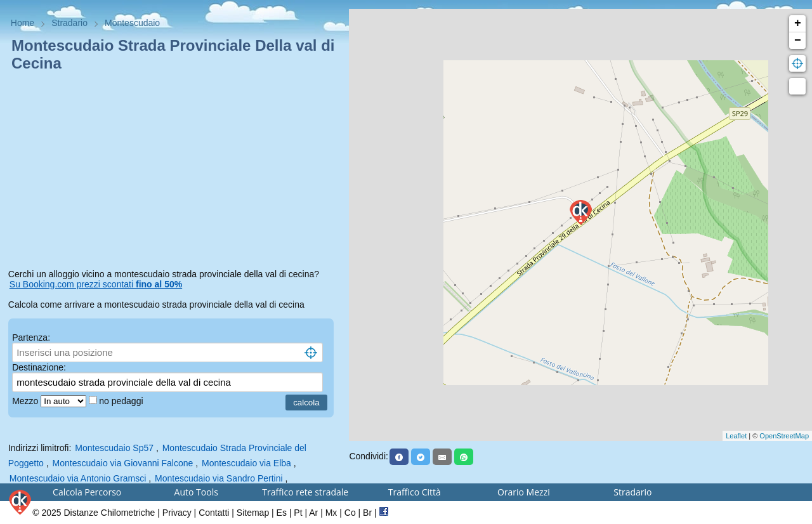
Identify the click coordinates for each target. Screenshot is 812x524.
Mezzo (26, 401)
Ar (313, 513)
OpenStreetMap (784, 436)
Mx (331, 513)
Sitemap (253, 513)
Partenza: (31, 337)
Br (367, 513)
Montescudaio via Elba (246, 463)
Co (350, 513)
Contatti (214, 513)
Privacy (177, 513)
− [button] (798, 41)
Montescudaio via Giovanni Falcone (123, 463)
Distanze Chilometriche (109, 513)
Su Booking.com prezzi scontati (96, 284)
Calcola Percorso (87, 492)
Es (282, 513)
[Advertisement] (175, 173)
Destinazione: (39, 367)
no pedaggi (122, 401)
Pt (298, 513)
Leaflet (736, 436)
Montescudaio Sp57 (114, 448)
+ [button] (798, 23)
